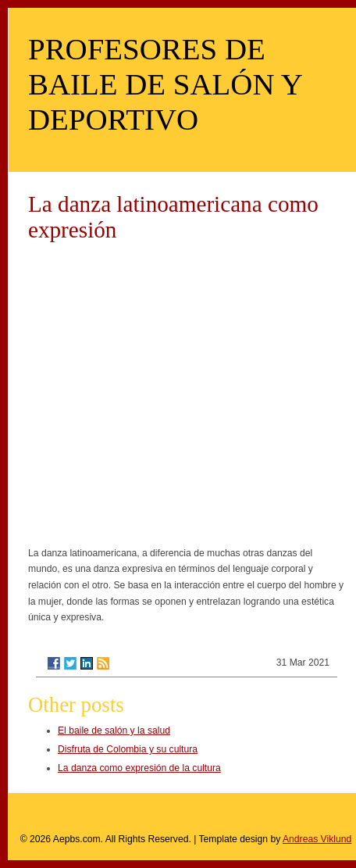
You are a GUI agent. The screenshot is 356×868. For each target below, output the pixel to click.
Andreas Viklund (317, 839)
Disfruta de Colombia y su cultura (128, 749)
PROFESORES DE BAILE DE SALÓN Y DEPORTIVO (165, 84)
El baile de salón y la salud (114, 730)
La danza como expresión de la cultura (139, 768)
